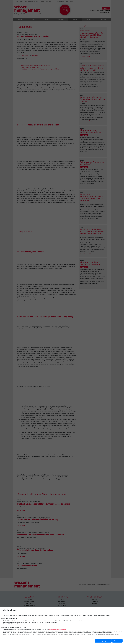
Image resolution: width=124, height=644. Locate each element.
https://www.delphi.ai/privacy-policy (58, 630)
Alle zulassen (117, 641)
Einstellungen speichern (103, 641)
